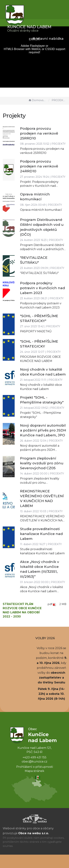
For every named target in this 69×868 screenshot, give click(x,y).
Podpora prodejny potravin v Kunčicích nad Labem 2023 (42, 288)
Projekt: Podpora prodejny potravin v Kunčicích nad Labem (39, 186)
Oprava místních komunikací (41, 210)
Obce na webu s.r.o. (34, 833)
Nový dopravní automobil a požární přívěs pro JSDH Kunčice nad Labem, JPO (43, 430)
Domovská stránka (37, 100)
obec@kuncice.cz (34, 762)
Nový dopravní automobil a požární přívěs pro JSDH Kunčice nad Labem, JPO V (40, 450)
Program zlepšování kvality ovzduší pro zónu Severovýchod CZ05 (42, 463)
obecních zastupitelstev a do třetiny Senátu (52, 678)
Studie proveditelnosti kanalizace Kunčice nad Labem (41, 534)
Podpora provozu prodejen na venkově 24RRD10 (39, 166)
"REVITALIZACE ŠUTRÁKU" (39, 273)
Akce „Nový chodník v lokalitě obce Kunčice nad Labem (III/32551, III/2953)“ (42, 591)
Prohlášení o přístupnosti (35, 767)
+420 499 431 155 (34, 757)
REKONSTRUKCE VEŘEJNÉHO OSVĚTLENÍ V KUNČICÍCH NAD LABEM (42, 520)
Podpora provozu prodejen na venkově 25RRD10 (39, 133)
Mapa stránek (34, 771)
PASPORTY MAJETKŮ (36, 331)
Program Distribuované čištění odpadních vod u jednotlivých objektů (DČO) (42, 249)
